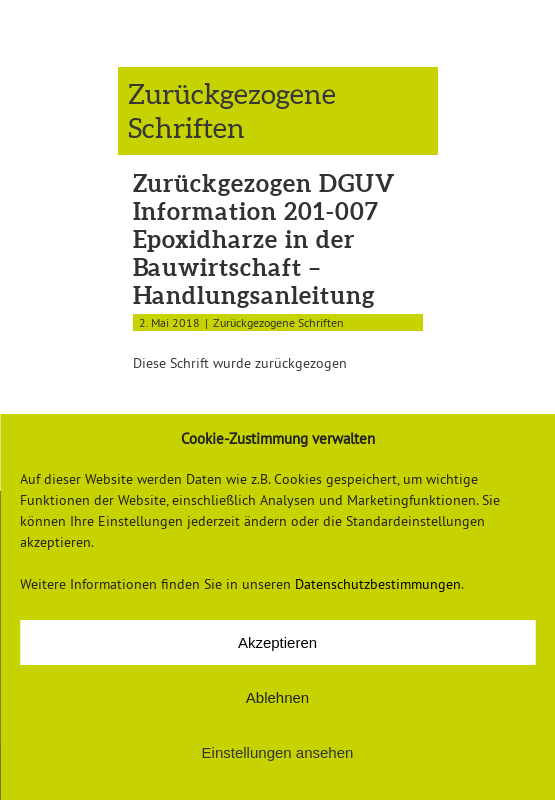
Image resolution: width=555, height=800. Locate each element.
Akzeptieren (277, 642)
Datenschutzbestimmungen (378, 584)
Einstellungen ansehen (278, 752)
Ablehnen (277, 697)
